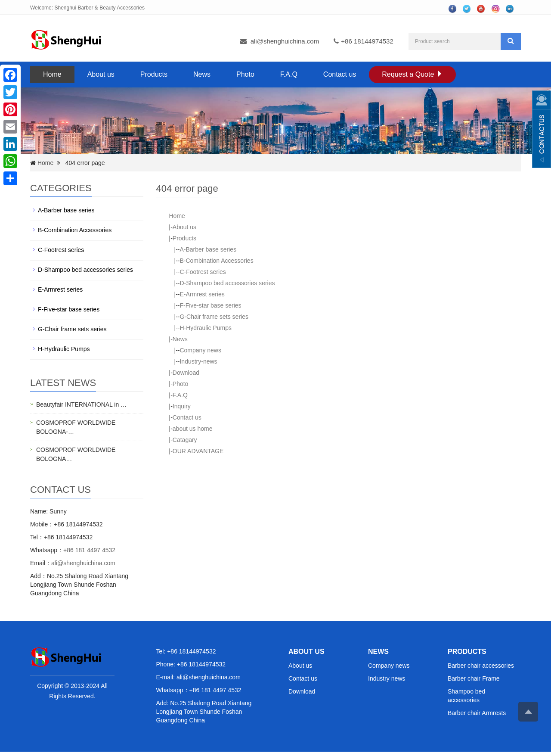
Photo (245, 74)
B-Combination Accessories (216, 261)
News (202, 74)
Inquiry (182, 406)
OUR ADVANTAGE (198, 451)
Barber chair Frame (474, 678)
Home (52, 74)
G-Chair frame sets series (214, 317)
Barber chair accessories (481, 666)
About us (101, 74)
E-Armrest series (202, 294)
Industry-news (198, 361)
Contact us (340, 74)
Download (186, 373)
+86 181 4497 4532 (89, 550)
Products (154, 74)
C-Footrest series (203, 272)
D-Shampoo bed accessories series (227, 283)
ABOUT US (306, 652)
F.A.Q (289, 74)
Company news (200, 350)
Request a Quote (412, 74)
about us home (193, 429)
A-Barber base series (208, 249)
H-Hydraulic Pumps (206, 328)
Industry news (387, 678)
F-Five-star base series (210, 305)
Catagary (185, 440)
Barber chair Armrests (477, 713)
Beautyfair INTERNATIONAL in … (81, 404)
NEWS (378, 652)
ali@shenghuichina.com (285, 41)
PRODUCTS (467, 652)
